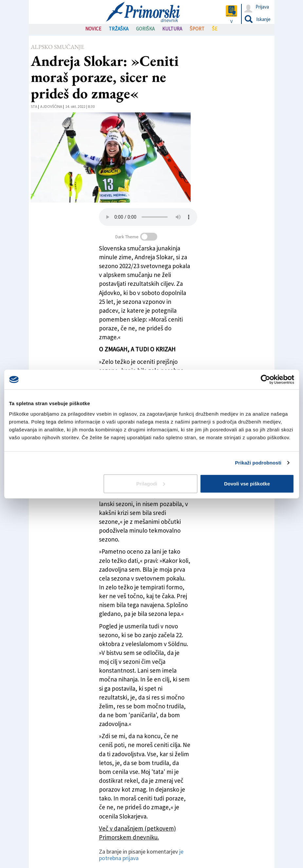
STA (34, 106)
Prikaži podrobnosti (258, 463)
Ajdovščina (51, 106)
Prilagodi (151, 483)
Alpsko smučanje (57, 47)
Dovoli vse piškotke (247, 483)
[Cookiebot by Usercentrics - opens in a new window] (265, 380)
